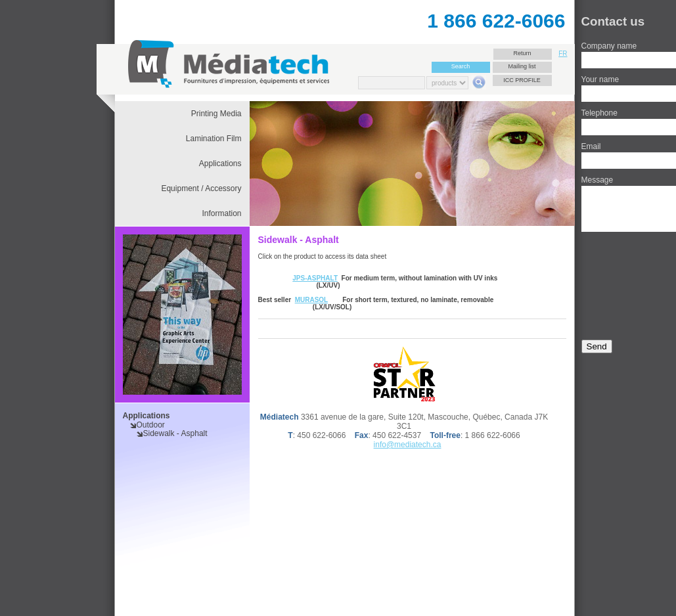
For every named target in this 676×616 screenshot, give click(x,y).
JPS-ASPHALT (315, 278)
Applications (146, 416)
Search (461, 66)
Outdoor (151, 425)
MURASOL (311, 300)
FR (563, 54)
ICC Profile (522, 80)
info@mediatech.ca (408, 445)
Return (522, 53)
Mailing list (522, 66)
